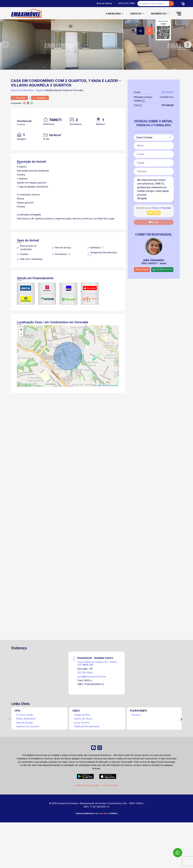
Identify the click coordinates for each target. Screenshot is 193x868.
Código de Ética (82, 741)
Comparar (40, 124)
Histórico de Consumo (28, 753)
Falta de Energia (24, 749)
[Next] (181, 746)
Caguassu (40, 117)
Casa (13, 117)
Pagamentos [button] (159, 14)
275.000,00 (168, 118)
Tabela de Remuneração (87, 753)
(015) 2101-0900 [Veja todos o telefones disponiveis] (127, 3)
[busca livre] (171, 4)
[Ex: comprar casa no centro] (153, 4)
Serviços (136, 741)
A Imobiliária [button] (114, 14)
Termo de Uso (110, 813)
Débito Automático (26, 745)
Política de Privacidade (87, 813)
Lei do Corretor (82, 749)
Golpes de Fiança (83, 745)
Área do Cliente (104, 3)
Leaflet (98, 412)
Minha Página (142, 296)
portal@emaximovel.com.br (92, 703)
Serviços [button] (136, 14)
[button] (183, 4)
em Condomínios (25, 117)
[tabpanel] (96, 58)
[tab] (140, 31)
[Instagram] (100, 775)
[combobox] (154, 164)
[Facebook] (93, 775)
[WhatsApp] (178, 853)
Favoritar (19, 124)
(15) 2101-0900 (85, 699)
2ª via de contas (25, 741)
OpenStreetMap (112, 412)
